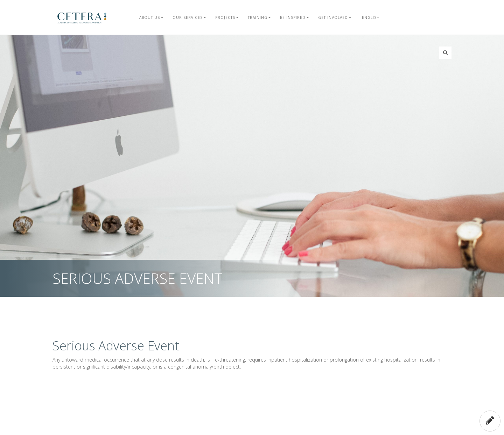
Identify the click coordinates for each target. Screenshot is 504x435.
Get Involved (335, 17)
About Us (151, 17)
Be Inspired (295, 17)
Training (259, 17)
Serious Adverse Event (116, 346)
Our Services (189, 17)
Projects (227, 17)
